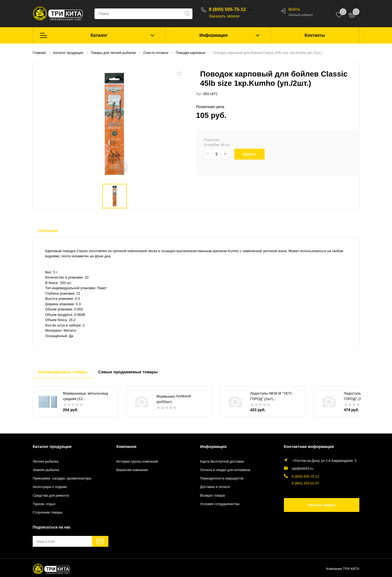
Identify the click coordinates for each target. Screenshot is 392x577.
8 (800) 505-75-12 (227, 9)
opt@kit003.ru (303, 469)
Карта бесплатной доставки (222, 462)
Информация (213, 35)
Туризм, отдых (44, 504)
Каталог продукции (52, 446)
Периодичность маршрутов (222, 478)
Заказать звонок (224, 16)
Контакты (315, 35)
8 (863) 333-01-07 (306, 483)
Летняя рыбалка (46, 462)
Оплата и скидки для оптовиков (225, 470)
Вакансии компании (132, 470)
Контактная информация (309, 446)
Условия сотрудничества (220, 504)
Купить (253, 154)
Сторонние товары (48, 512)
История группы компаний (137, 462)
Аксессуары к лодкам (50, 487)
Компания (127, 446)
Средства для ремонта (51, 496)
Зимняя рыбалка (46, 470)
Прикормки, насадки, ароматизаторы (62, 478)
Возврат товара (212, 496)
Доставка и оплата (215, 487)
